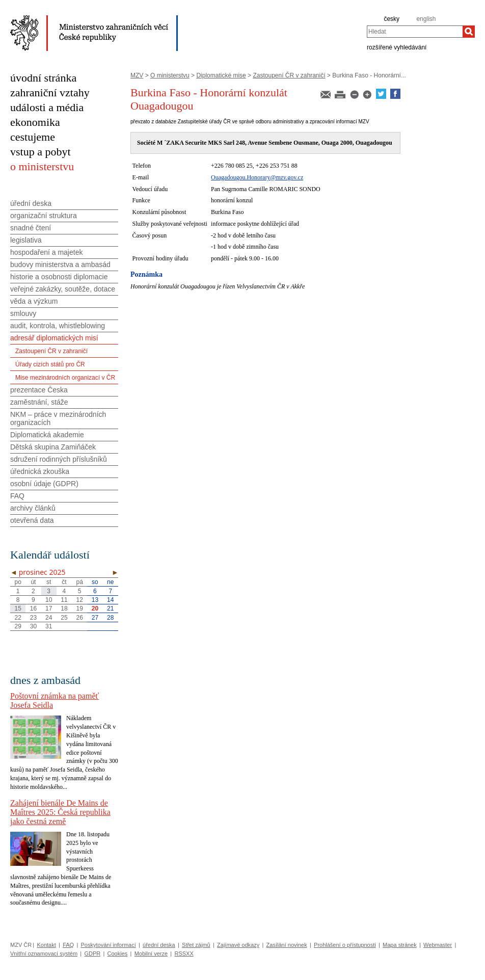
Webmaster (438, 945)
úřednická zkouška (40, 471)
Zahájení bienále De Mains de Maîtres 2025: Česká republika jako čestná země (60, 812)
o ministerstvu (42, 166)
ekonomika (35, 122)
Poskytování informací (109, 945)
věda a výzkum (34, 301)
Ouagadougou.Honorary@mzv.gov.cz (257, 177)
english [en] (426, 19)
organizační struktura (44, 216)
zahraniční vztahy (50, 92)
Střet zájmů (196, 945)
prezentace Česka (39, 390)
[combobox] (415, 32)
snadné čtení (31, 228)
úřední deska (31, 203)
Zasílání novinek (287, 945)
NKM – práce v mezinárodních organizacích (58, 418)
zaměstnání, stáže (39, 402)
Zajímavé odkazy (238, 945)
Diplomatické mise (221, 75)
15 (18, 608)
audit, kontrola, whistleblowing (58, 326)
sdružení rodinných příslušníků (59, 459)
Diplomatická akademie (47, 435)
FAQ (17, 496)
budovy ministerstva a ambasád (60, 264)
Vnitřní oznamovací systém (44, 953)
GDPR (92, 953)
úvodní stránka (43, 78)
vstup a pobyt (41, 152)
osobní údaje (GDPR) (44, 484)
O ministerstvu (170, 75)
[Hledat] (469, 32)
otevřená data (32, 520)
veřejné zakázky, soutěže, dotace (63, 289)
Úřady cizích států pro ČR (50, 364)
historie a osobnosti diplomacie (59, 277)
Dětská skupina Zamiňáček (53, 447)
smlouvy (23, 313)
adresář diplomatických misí (54, 338)
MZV (137, 75)
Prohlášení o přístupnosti (345, 945)
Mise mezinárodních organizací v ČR (65, 378)
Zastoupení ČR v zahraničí (289, 75)
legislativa (26, 240)
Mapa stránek (400, 945)
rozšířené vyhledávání (397, 47)
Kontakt (46, 945)
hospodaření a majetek (46, 252)
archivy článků (33, 508)
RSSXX (184, 953)
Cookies (118, 953)
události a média (47, 107)
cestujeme (33, 137)
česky (392, 19)
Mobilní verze (151, 953)
